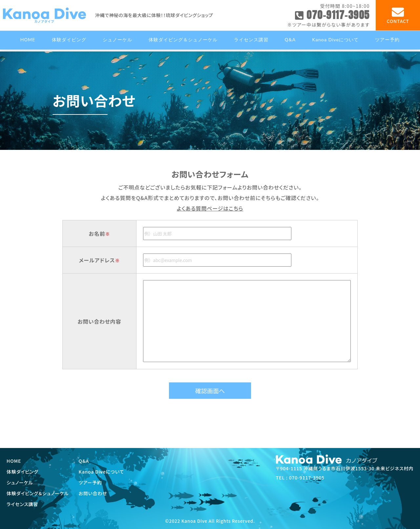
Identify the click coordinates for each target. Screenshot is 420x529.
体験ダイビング (22, 472)
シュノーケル (20, 482)
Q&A (84, 461)
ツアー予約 (90, 482)
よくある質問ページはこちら (210, 208)
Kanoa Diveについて (101, 472)
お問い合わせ (93, 493)
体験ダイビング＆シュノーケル (38, 493)
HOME (14, 461)
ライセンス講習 (22, 504)
